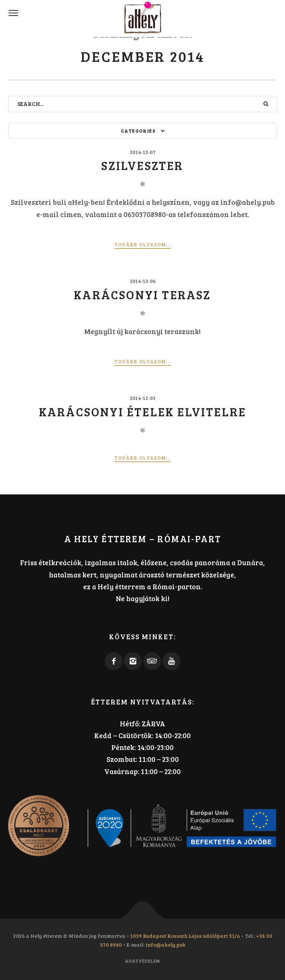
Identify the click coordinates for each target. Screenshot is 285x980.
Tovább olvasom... (142, 244)
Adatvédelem (143, 961)
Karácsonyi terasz (142, 295)
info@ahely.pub (166, 945)
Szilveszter (142, 165)
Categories (138, 131)
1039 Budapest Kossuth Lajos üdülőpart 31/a (185, 936)
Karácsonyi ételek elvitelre (142, 412)
